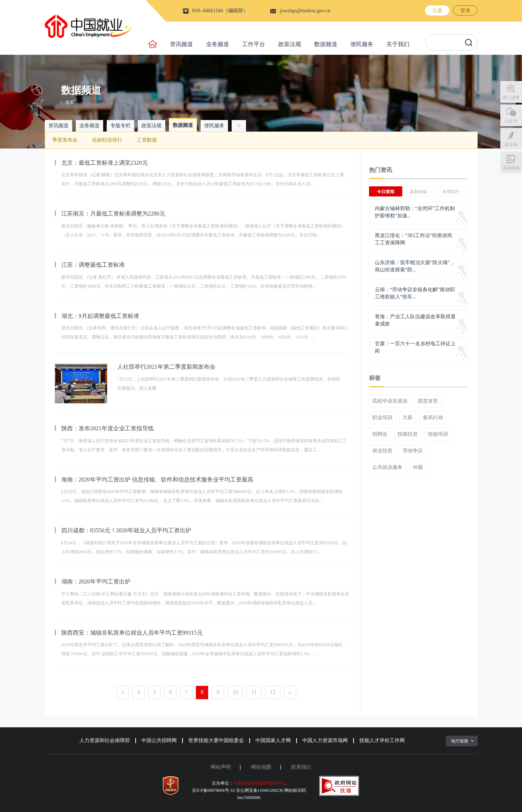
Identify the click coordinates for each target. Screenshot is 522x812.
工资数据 (147, 140)
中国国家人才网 (273, 740)
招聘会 (380, 434)
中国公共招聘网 (159, 740)
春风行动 (433, 418)
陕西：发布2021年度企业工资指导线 (108, 428)
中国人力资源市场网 (325, 740)
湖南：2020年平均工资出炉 (96, 582)
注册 (437, 11)
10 (235, 692)
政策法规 (290, 44)
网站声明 (221, 767)
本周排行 (451, 192)
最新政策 (418, 192)
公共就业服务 (387, 467)
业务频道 (218, 44)
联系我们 (301, 767)
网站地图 (261, 767)
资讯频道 (181, 44)
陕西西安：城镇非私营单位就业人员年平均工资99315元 (132, 633)
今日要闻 (386, 192)
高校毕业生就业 (390, 401)
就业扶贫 (382, 451)
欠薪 (408, 418)
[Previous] (123, 693)
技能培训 (438, 434)
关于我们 (398, 44)
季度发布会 (65, 140)
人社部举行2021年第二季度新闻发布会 (166, 367)
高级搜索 (511, 168)
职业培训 (382, 418)
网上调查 (511, 98)
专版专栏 (120, 126)
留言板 (511, 145)
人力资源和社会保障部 (105, 740)
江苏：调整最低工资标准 (93, 265)
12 (273, 692)
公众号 (511, 121)
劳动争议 (413, 451)
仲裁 (418, 467)
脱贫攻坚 (428, 401)
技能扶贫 (408, 434)
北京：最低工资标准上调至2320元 (105, 163)
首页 (70, 102)
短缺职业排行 (107, 140)
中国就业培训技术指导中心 (259, 783)
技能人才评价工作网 (382, 740)
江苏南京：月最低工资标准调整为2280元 (113, 214)
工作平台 (254, 44)
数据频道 (326, 44)
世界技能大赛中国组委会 (216, 740)
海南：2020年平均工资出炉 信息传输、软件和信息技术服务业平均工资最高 (157, 480)
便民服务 (362, 44)
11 (254, 692)
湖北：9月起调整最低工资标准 (100, 316)
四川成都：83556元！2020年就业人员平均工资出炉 (126, 530)
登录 (465, 11)
